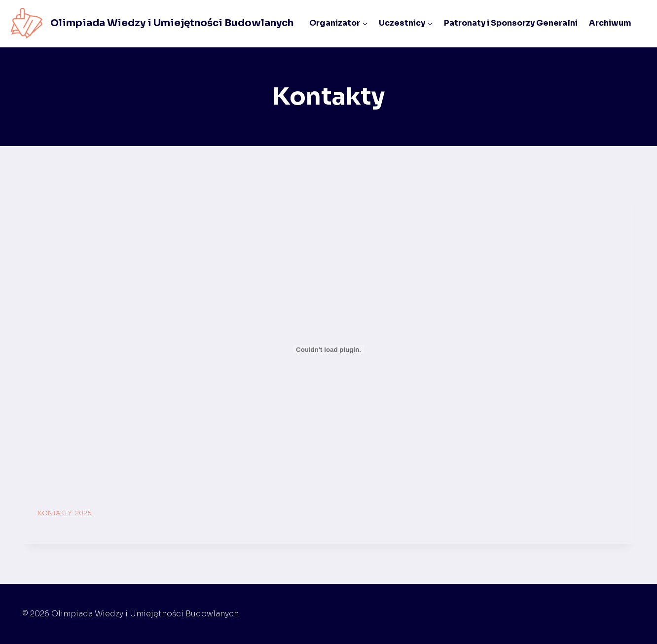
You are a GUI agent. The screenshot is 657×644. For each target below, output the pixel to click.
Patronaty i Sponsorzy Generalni (511, 23)
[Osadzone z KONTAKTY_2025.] (328, 349)
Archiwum (610, 23)
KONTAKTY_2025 (65, 513)
